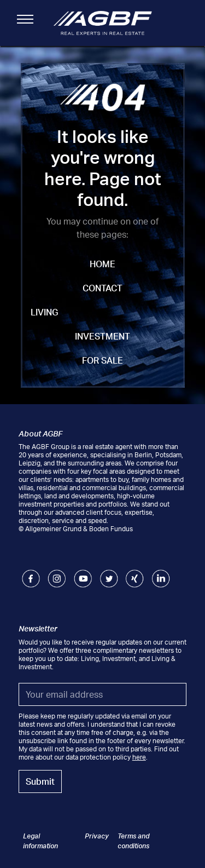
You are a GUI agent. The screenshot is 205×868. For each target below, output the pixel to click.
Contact (102, 288)
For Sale (102, 360)
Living (45, 312)
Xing (133, 574)
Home (102, 264)
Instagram (57, 574)
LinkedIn (161, 574)
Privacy (97, 836)
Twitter (109, 574)
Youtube (83, 574)
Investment (102, 336)
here (139, 757)
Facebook (31, 574)
